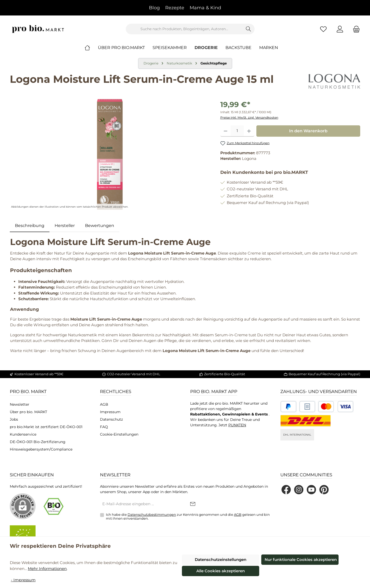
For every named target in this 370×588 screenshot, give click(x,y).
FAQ (104, 427)
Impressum (110, 412)
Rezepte (175, 8)
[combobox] (184, 29)
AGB (104, 404)
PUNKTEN (237, 425)
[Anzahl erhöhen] (249, 131)
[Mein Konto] (340, 29)
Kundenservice (23, 434)
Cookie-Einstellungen (119, 434)
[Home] (91, 48)
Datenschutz (111, 419)
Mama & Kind (205, 8)
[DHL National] (306, 421)
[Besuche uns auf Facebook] (286, 490)
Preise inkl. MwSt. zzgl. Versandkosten (249, 117)
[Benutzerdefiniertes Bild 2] (307, 407)
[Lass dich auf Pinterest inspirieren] (324, 490)
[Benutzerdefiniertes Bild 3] (336, 407)
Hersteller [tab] (65, 226)
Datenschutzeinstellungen (221, 560)
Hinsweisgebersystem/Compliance (41, 449)
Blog (154, 8)
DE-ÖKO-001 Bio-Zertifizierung (38, 442)
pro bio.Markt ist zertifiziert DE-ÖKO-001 (46, 427)
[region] (110, 154)
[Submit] (193, 504)
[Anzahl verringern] (226, 131)
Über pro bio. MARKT (28, 412)
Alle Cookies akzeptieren (221, 571)
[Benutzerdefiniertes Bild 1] (288, 407)
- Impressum (23, 580)
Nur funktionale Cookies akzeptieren (301, 560)
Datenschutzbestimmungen (152, 514)
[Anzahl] (237, 131)
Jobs (14, 419)
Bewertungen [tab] (100, 226)
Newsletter (20, 404)
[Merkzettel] (323, 29)
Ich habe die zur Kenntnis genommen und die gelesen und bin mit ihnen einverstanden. (188, 517)
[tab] (30, 226)
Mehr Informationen (47, 569)
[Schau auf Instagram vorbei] (299, 490)
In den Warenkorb (308, 131)
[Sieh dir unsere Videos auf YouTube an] (311, 490)
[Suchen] (249, 29)
